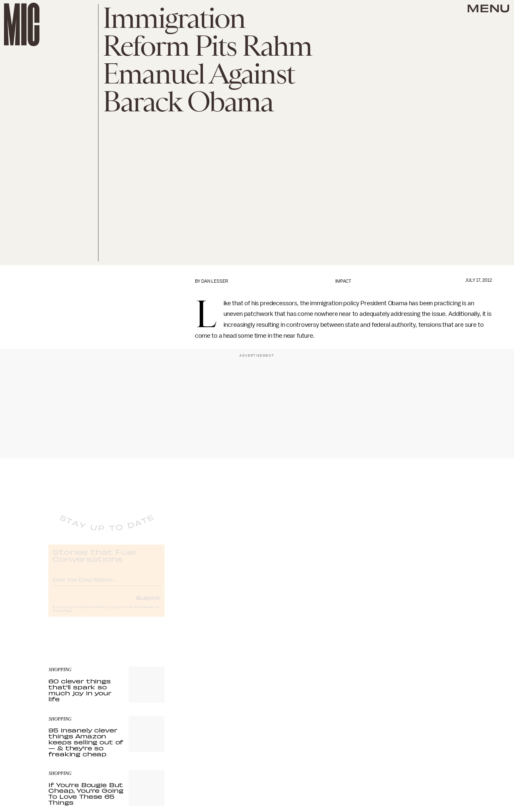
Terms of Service (141, 612)
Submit (148, 603)
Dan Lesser (215, 281)
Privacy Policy (62, 616)
